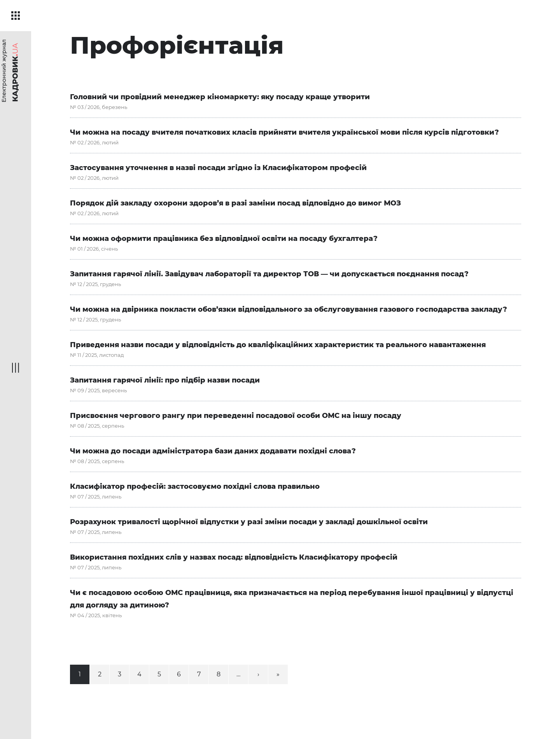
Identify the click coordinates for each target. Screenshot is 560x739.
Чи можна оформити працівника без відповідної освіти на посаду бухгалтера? (224, 239)
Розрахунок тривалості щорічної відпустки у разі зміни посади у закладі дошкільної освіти (249, 522)
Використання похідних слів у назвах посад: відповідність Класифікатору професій (234, 557)
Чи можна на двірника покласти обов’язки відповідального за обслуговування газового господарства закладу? (289, 309)
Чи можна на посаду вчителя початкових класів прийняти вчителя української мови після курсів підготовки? (284, 132)
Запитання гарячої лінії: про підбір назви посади (165, 380)
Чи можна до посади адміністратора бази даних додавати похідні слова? (213, 451)
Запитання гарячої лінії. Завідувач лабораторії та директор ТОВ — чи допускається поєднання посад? (269, 274)
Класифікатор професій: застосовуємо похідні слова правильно (195, 486)
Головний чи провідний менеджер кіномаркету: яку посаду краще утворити (220, 97)
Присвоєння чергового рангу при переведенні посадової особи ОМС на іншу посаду (236, 416)
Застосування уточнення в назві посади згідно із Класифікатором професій (218, 168)
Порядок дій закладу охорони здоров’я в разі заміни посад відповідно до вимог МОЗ (235, 203)
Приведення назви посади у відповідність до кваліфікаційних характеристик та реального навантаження (278, 345)
